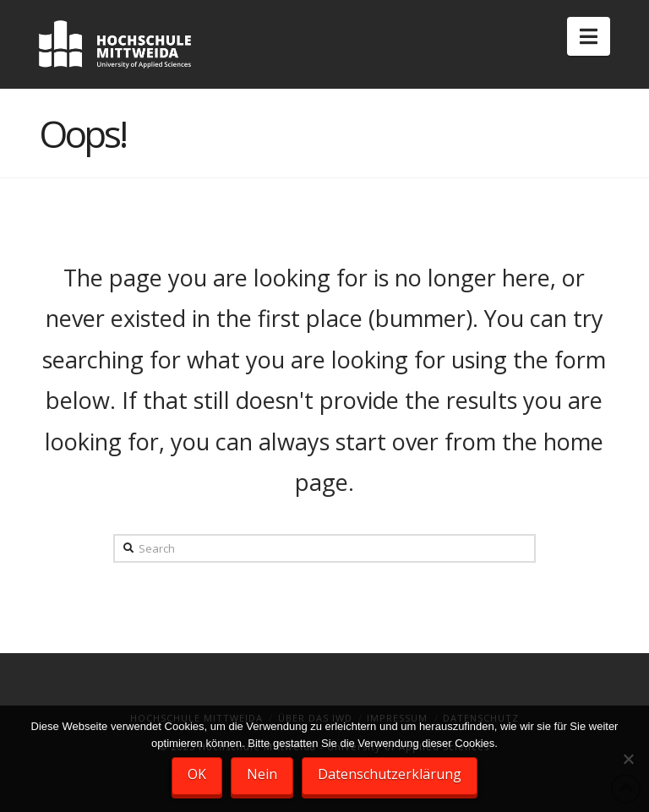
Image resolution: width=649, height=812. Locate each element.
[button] (589, 36)
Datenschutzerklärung (390, 774)
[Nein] (628, 759)
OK (197, 774)
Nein (262, 774)
